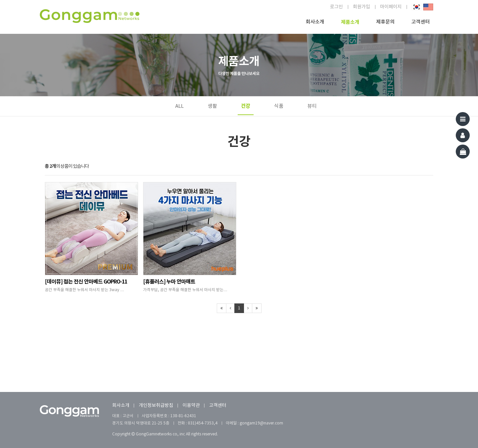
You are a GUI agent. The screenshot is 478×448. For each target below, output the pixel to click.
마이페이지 (391, 7)
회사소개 (315, 22)
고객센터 (421, 22)
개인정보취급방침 (156, 406)
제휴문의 (385, 22)
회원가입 (361, 7)
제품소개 (350, 22)
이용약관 (191, 406)
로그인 (336, 7)
